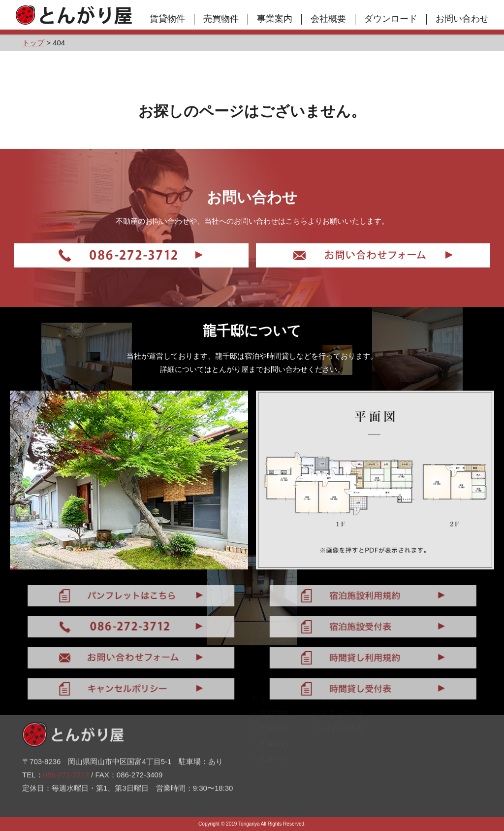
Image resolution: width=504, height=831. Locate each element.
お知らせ (270, 773)
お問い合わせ (462, 19)
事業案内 (275, 19)
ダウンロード (391, 19)
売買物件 (221, 19)
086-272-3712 (66, 759)
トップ (267, 713)
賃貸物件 (167, 19)
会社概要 (328, 19)
